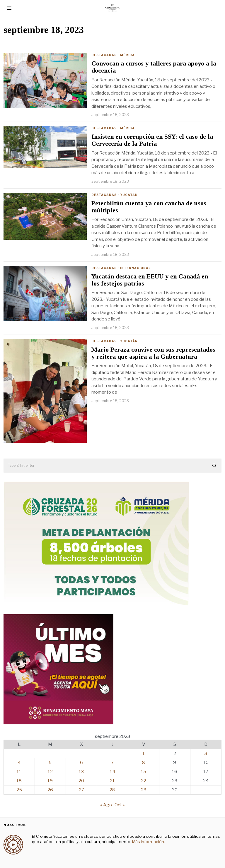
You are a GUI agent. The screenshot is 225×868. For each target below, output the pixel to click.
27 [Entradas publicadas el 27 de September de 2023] (81, 790)
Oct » (120, 805)
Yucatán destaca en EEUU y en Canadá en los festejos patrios (150, 280)
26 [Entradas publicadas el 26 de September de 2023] (50, 790)
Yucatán (129, 195)
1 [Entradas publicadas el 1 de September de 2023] (144, 753)
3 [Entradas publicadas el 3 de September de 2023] (206, 753)
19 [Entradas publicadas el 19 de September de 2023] (50, 781)
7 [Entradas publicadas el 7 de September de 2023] (112, 763)
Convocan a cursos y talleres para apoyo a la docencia (154, 67)
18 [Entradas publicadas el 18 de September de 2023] (19, 781)
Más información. (148, 842)
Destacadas (104, 55)
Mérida (127, 55)
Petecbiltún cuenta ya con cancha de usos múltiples (149, 207)
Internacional (135, 268)
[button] (214, 466)
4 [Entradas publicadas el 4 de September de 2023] (19, 763)
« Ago (106, 805)
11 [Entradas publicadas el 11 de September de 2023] (19, 772)
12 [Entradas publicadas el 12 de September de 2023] (50, 772)
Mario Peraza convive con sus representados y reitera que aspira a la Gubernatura (153, 353)
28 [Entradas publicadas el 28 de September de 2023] (112, 790)
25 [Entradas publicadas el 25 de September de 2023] (19, 790)
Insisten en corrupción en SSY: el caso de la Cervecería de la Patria (152, 140)
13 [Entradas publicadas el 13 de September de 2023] (81, 772)
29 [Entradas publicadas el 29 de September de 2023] (144, 790)
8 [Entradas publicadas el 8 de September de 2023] (144, 763)
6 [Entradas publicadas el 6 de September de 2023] (81, 763)
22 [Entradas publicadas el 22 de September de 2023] (144, 781)
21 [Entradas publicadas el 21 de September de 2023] (112, 781)
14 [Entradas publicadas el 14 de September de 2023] (112, 772)
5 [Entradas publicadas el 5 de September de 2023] (50, 763)
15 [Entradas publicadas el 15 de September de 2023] (144, 772)
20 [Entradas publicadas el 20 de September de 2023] (81, 781)
